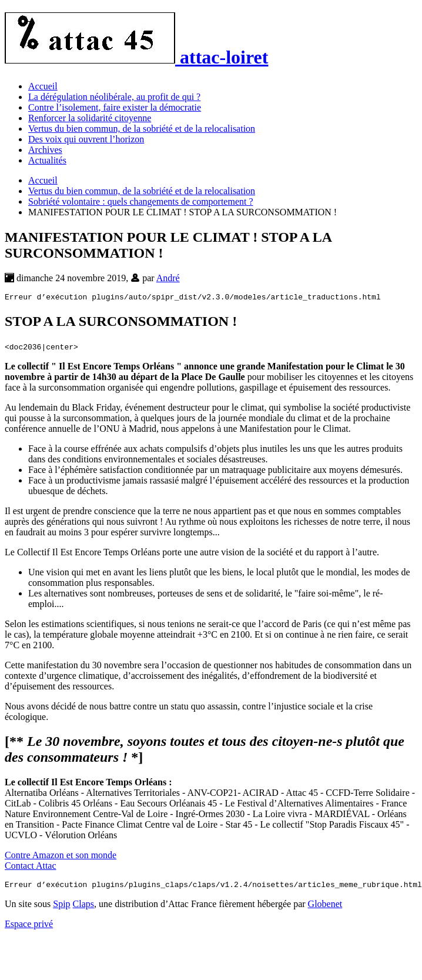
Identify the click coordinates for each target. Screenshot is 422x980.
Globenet (325, 907)
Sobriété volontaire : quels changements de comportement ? (141, 201)
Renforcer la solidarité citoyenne (90, 118)
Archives (45, 150)
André (168, 278)
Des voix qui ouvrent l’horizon (86, 139)
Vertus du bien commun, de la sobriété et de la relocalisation (142, 129)
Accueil (43, 86)
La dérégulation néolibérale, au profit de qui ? (114, 97)
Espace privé (29, 927)
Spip (61, 907)
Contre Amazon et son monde (61, 857)
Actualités (47, 160)
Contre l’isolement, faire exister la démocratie (115, 107)
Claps (83, 907)
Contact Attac (31, 867)
